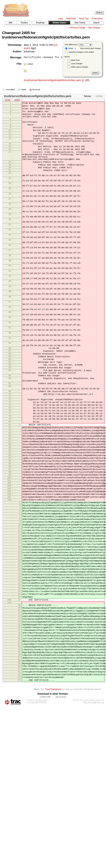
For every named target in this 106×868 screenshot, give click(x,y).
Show (69, 48)
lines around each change (87, 48)
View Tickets (80, 23)
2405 (26, 33)
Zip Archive (61, 823)
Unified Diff (45, 823)
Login (60, 19)
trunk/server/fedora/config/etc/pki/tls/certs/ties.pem (46, 37)
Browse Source (59, 23)
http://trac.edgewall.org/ (94, 829)
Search (96, 23)
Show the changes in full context (80, 52)
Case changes (77, 64)
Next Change (94, 28)
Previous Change (78, 28)
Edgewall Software (38, 829)
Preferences (97, 19)
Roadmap (40, 23)
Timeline (24, 23)
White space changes (80, 67)
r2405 (17, 100)
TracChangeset (53, 816)
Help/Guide (71, 19)
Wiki (10, 23)
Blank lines (75, 60)
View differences (71, 45)
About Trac (84, 19)
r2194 (7, 100)
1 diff (86, 80)
